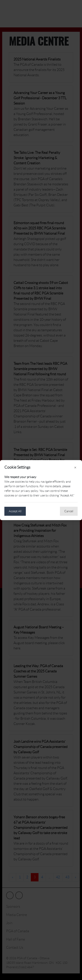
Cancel (69, 511)
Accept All (15, 511)
